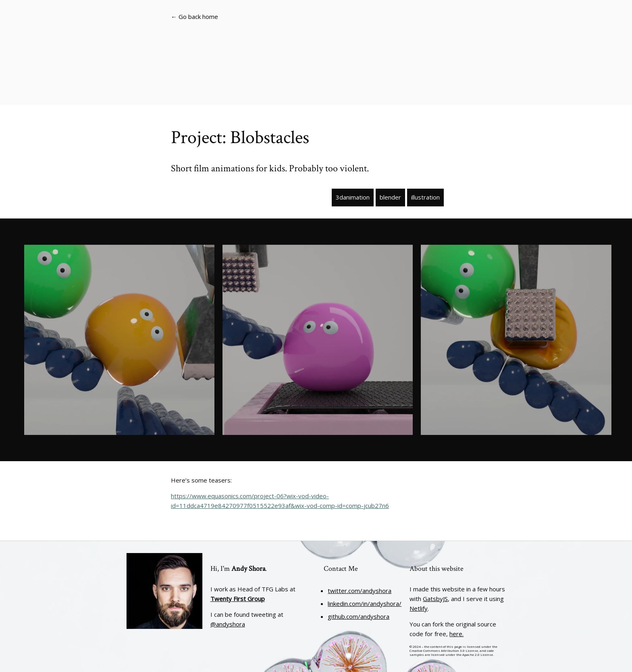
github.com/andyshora (359, 616)
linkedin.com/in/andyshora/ (365, 603)
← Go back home (194, 17)
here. (456, 634)
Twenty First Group (238, 599)
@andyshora (228, 624)
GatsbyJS (435, 599)
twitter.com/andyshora (360, 591)
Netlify (419, 608)
